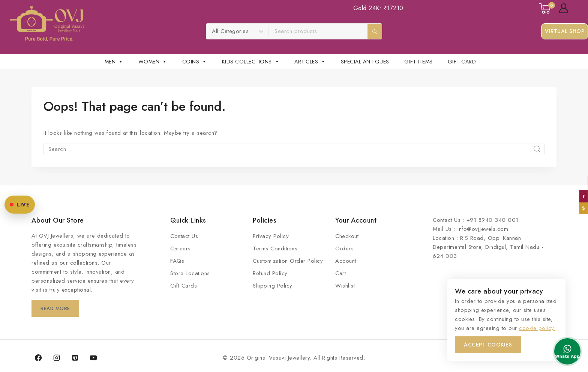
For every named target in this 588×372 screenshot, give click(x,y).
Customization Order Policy (288, 261)
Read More (57, 308)
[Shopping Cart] (545, 8)
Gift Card (462, 62)
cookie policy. (537, 328)
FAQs (177, 261)
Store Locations (190, 273)
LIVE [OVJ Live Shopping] (20, 205)
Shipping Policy (273, 286)
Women (153, 62)
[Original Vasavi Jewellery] (47, 24)
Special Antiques (365, 62)
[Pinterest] (75, 358)
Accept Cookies (488, 345)
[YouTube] (93, 358)
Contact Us (184, 236)
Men (114, 62)
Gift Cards (184, 286)
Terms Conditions (275, 249)
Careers (181, 249)
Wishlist (345, 286)
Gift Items (418, 62)
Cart (340, 273)
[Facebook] (38, 358)
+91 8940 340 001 (493, 220)
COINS (195, 62)
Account (346, 261)
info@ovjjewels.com (483, 229)
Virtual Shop (565, 31)
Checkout (347, 236)
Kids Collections (251, 62)
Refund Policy (270, 273)
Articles (310, 62)
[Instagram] (57, 358)
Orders (344, 249)
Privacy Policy (271, 236)
